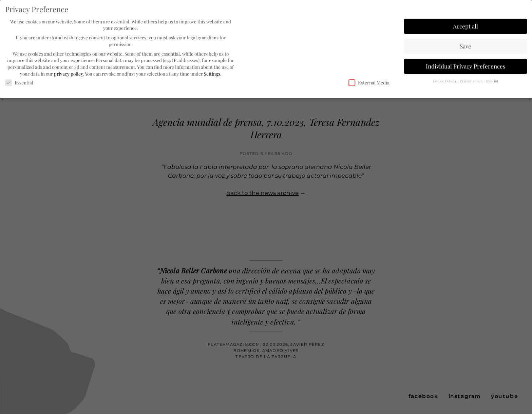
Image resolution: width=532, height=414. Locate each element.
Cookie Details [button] (445, 81)
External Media (369, 83)
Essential (19, 83)
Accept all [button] (465, 26)
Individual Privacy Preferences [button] (466, 66)
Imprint (492, 81)
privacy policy (68, 73)
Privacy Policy (472, 81)
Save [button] (465, 46)
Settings (212, 73)
